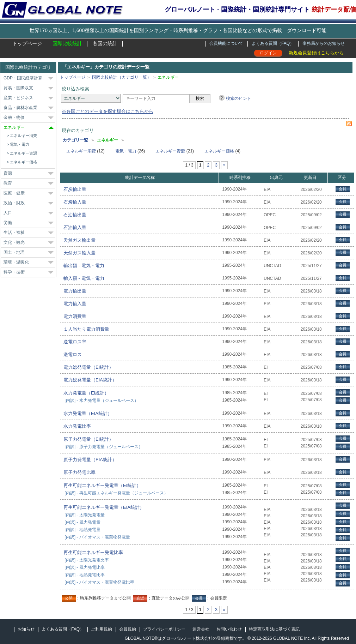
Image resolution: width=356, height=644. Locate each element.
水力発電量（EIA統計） (88, 413)
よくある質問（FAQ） (273, 43)
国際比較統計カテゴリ (28, 67)
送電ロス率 (75, 342)
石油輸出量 (75, 215)
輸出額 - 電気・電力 (84, 266)
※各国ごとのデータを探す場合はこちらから (108, 111)
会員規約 (128, 629)
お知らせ (26, 629)
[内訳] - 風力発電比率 (84, 567)
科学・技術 (14, 272)
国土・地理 (14, 252)
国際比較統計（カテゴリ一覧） (122, 77)
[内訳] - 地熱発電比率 (84, 575)
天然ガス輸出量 (79, 240)
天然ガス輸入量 (79, 253)
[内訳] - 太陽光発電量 (84, 515)
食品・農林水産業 (20, 108)
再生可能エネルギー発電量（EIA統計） (104, 507)
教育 (8, 183)
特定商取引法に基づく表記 (274, 629)
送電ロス (73, 354)
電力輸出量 (75, 291)
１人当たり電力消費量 (86, 329)
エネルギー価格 (23, 162)
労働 (8, 223)
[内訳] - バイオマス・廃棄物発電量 (97, 537)
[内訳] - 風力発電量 (82, 522)
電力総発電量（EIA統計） (90, 380)
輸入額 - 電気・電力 (84, 278)
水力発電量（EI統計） (86, 393)
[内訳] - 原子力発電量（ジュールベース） (103, 447)
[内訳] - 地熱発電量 (82, 530)
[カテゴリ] (91, 98)
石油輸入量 (75, 227)
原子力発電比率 (79, 472)
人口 (8, 213)
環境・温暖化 (16, 262)
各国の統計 (105, 43)
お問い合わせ (229, 629)
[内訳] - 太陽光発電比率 (87, 560)
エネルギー (14, 127)
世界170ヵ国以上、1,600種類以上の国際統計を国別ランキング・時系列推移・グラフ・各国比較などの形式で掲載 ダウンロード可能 (178, 30)
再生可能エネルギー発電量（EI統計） (102, 485)
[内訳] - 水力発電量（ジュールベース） (101, 401)
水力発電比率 (77, 426)
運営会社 (201, 629)
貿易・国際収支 (18, 88)
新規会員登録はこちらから (316, 53)
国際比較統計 (67, 43)
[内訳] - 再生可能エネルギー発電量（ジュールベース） (116, 493)
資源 (8, 173)
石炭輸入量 (75, 202)
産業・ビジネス (18, 98)
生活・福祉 (14, 233)
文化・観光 (14, 242)
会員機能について (226, 43)
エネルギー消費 (23, 136)
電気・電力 (20, 144)
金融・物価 (14, 118)
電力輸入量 (75, 304)
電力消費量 (75, 316)
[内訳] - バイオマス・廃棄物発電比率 (99, 582)
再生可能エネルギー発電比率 (93, 552)
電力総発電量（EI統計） (88, 367)
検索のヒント (239, 98)
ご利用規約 (102, 629)
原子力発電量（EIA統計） (90, 460)
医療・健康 (14, 193)
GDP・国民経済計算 (23, 78)
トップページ (27, 43)
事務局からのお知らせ (324, 43)
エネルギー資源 (23, 153)
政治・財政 (14, 203)
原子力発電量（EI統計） (88, 439)
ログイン (268, 53)
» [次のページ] (224, 165)
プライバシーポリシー (164, 629)
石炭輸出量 (75, 189)
